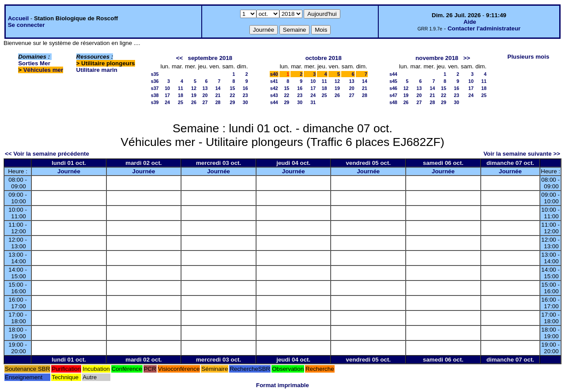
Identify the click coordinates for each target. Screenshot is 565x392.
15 (233, 88)
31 (313, 102)
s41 (274, 81)
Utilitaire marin (97, 70)
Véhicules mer (43, 70)
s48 (393, 102)
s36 (155, 81)
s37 (155, 88)
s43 (274, 95)
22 (233, 95)
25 (181, 102)
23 (245, 95)
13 (205, 88)
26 (194, 102)
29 (233, 102)
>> (467, 58)
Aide (470, 22)
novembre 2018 (437, 58)
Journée (69, 171)
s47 (393, 95)
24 (167, 102)
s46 (393, 88)
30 (245, 102)
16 (245, 88)
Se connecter (26, 25)
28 (218, 102)
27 (205, 102)
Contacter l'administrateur (484, 28)
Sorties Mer (34, 63)
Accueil (18, 18)
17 (167, 95)
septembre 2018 (210, 58)
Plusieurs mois (529, 57)
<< (180, 58)
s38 (155, 95)
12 (194, 88)
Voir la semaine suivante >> (522, 154)
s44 (274, 102)
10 (167, 88)
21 (218, 95)
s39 (155, 102)
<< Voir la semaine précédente (47, 154)
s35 (155, 74)
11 (181, 88)
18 (181, 95)
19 (194, 95)
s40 (274, 74)
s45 (393, 81)
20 (205, 95)
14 (218, 88)
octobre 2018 (324, 58)
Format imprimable (282, 385)
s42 (274, 88)
